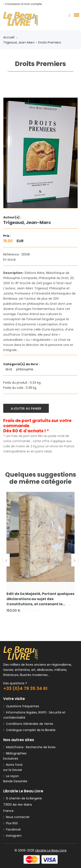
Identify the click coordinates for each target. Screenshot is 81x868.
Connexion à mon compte (24, 4)
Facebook (12, 829)
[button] (76, 15)
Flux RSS (10, 823)
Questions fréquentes (22, 706)
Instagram (12, 836)
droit (9, 369)
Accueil (10, 37)
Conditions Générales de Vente (29, 724)
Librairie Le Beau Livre (51, 850)
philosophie (25, 369)
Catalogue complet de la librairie (30, 730)
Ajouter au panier (26, 408)
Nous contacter (16, 817)
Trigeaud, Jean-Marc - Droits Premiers (32, 42)
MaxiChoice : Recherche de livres (30, 747)
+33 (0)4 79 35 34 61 (25, 688)
